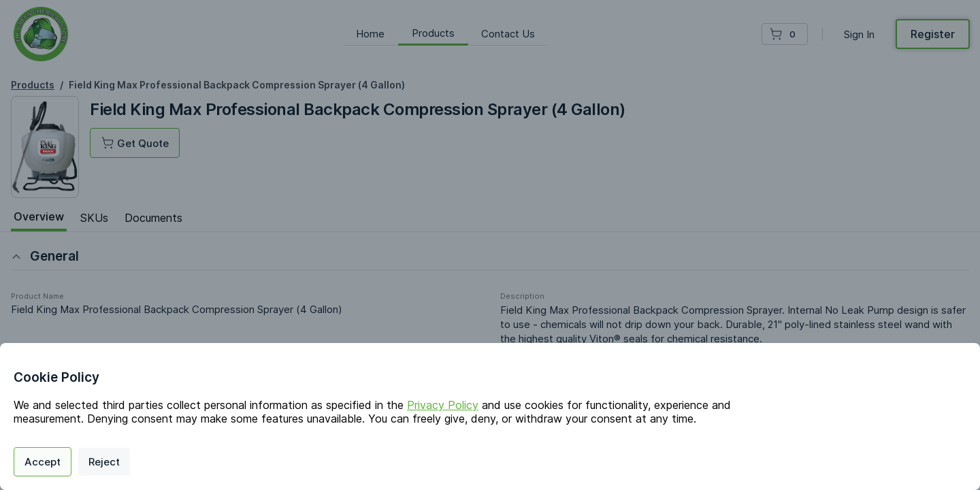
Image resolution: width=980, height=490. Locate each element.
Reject (104, 462)
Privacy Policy (443, 405)
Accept (43, 462)
